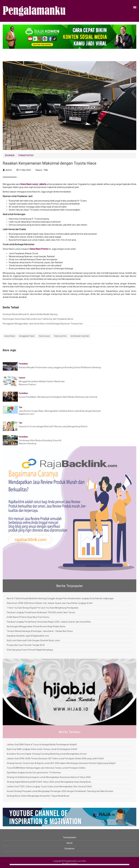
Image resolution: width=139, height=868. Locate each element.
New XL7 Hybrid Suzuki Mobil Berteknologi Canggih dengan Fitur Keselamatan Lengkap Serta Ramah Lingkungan (60, 598)
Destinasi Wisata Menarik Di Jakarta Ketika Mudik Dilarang (30, 314)
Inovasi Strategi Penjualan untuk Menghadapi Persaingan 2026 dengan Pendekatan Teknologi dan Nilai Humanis (60, 791)
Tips (20, 407)
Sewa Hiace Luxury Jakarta (33, 184)
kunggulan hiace (27, 336)
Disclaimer (70, 849)
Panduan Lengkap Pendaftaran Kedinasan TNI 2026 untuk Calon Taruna (41, 612)
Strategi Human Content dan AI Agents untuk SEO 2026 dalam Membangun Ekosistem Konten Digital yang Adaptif (61, 763)
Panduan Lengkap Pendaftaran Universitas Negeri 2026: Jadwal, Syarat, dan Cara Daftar (49, 622)
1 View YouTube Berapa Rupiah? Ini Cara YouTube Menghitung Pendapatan (43, 608)
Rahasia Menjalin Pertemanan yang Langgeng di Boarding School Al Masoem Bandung (60, 367)
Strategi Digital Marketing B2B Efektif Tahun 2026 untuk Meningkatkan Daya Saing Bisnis (49, 782)
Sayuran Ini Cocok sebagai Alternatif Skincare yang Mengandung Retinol (53, 426)
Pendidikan (23, 364)
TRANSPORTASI (26, 155)
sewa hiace (10, 336)
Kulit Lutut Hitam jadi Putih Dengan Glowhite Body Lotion (33, 640)
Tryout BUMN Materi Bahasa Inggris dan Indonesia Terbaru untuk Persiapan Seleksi (46, 768)
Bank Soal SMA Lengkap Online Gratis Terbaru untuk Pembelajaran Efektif (42, 749)
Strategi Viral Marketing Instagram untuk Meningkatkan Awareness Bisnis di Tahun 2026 (49, 777)
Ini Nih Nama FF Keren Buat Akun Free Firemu (28, 617)
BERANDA (10, 155)
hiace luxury (44, 336)
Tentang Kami (70, 837)
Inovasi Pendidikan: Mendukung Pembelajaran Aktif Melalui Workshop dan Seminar (58, 397)
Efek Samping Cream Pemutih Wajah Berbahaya (30, 650)
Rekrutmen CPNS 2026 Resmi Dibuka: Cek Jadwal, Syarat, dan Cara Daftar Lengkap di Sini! (50, 603)
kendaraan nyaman (80, 336)
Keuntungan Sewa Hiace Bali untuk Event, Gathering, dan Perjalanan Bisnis (38, 319)
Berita (70, 843)
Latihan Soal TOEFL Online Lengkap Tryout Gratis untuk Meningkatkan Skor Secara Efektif (49, 787)
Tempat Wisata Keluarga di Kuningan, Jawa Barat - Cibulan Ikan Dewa (40, 631)
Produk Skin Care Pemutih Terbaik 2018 (26, 645)
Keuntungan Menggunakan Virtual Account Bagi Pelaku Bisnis (36, 626)
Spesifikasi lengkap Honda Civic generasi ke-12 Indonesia (34, 773)
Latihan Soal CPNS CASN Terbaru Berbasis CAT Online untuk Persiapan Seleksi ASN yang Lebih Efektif (55, 759)
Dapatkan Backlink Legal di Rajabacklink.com (28, 636)
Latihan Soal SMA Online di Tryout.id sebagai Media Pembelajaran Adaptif (42, 745)
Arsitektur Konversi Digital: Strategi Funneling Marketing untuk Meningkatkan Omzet (47, 754)
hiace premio (60, 336)
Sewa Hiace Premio (39, 249)
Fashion (22, 378)
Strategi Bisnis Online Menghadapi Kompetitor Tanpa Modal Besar (38, 796)
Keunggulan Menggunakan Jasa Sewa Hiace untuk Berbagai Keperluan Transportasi (43, 324)
